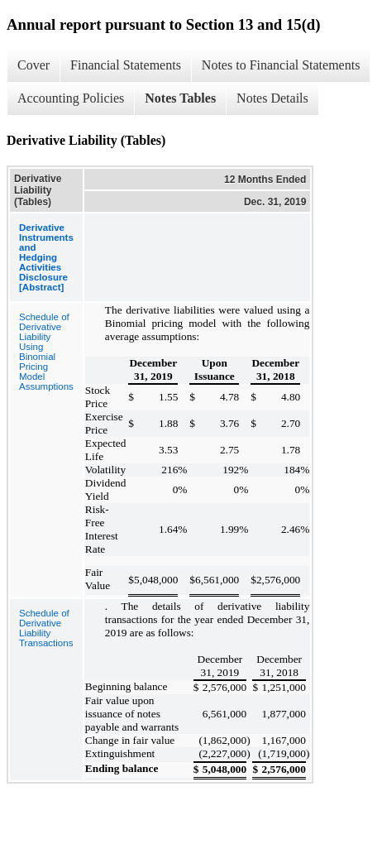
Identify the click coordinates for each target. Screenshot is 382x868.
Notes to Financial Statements (281, 65)
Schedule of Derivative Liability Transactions (46, 628)
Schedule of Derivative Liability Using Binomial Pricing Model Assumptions (46, 352)
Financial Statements (126, 65)
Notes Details (272, 98)
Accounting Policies (71, 98)
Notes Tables (180, 98)
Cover (33, 65)
